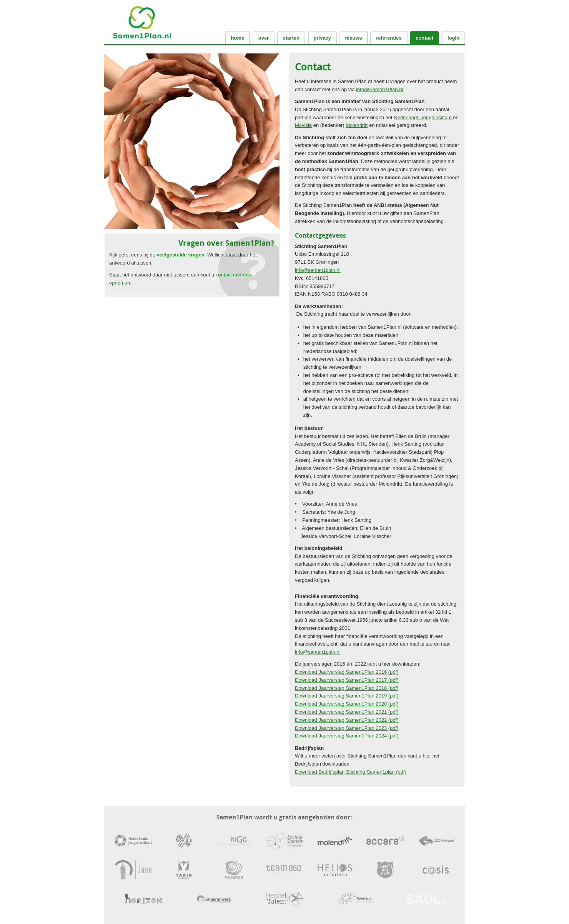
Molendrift (357, 125)
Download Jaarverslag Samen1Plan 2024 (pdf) (347, 736)
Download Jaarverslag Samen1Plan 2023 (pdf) (347, 728)
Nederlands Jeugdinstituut (423, 117)
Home (238, 38)
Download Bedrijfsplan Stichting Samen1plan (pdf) (351, 772)
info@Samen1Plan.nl (379, 89)
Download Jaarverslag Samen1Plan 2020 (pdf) (347, 704)
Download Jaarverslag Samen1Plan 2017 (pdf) (347, 680)
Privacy (323, 38)
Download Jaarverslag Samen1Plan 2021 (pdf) (347, 712)
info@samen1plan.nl (318, 270)
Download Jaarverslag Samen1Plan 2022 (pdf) (347, 720)
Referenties (389, 38)
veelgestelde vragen (181, 255)
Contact (424, 38)
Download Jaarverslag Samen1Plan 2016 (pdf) (347, 672)
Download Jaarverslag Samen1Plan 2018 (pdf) (347, 688)
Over (264, 38)
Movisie (303, 125)
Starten (291, 38)
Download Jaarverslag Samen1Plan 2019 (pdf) (347, 696)
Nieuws (354, 38)
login (453, 38)
